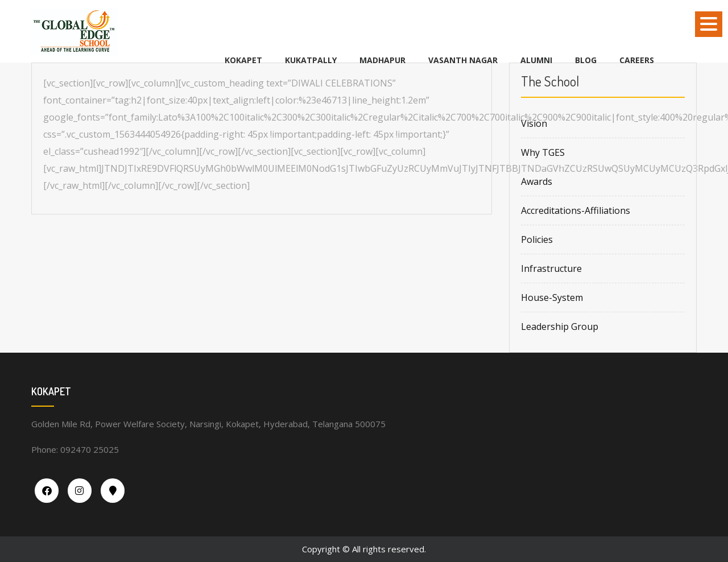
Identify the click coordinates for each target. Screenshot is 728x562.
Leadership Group (560, 327)
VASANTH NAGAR (463, 60)
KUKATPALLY (311, 60)
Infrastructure (551, 268)
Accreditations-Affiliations (576, 210)
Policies (537, 239)
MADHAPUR (382, 60)
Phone (44, 449)
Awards (537, 181)
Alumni (536, 60)
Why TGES (543, 152)
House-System (552, 297)
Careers (637, 60)
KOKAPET (243, 60)
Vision (534, 123)
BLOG (586, 60)
